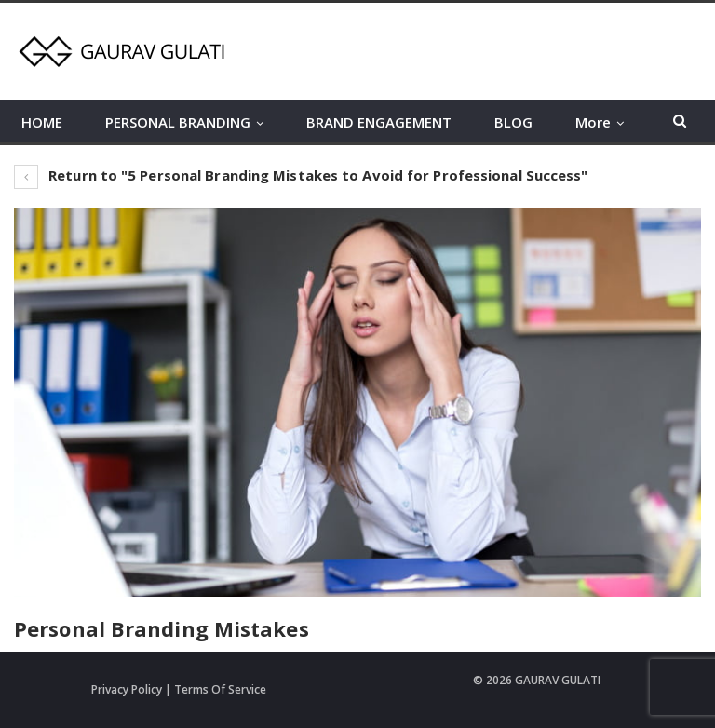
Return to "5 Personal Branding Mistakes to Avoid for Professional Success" (301, 175)
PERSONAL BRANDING (178, 122)
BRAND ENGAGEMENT (379, 122)
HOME (42, 122)
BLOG (513, 122)
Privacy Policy (127, 689)
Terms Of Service (220, 689)
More (593, 122)
